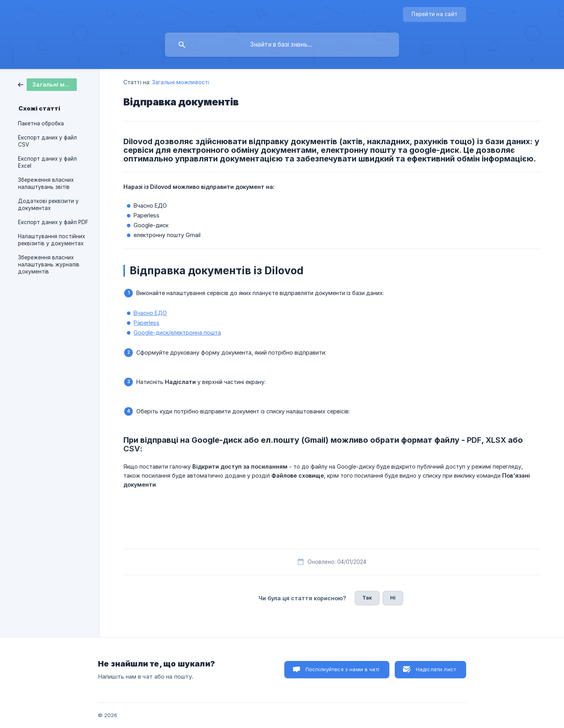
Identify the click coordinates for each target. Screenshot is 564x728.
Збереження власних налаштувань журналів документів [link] (49, 264)
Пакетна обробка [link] (41, 123)
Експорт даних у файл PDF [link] (53, 222)
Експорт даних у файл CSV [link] (47, 141)
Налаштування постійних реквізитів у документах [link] (52, 240)
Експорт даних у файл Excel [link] (47, 162)
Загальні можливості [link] (181, 82)
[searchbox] (282, 45)
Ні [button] (393, 598)
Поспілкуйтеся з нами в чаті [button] (342, 669)
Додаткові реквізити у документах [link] (48, 205)
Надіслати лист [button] (436, 669)
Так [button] (367, 598)
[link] (47, 84)
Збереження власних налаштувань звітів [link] (46, 183)
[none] (435, 14)
